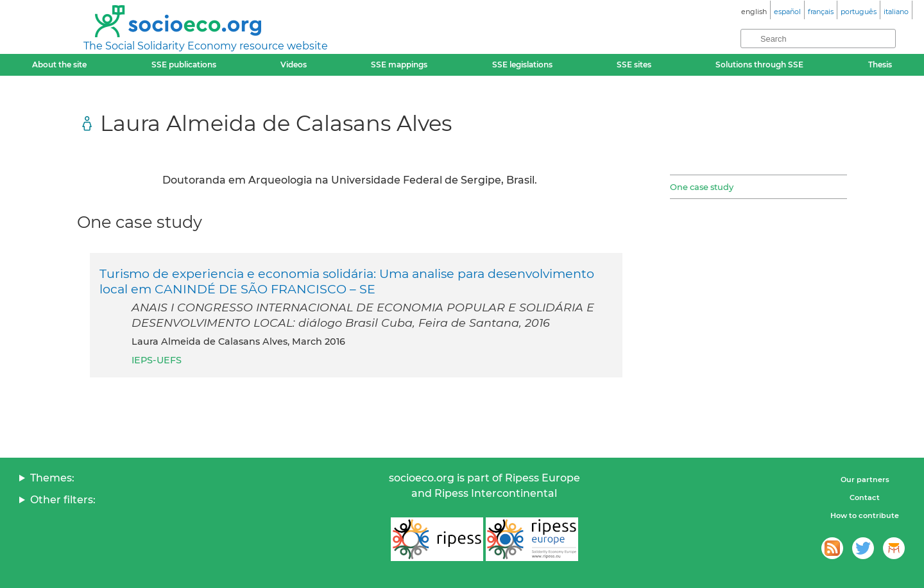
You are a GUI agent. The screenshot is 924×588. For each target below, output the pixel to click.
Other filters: (63, 500)
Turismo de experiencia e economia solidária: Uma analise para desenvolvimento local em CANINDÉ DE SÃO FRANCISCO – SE (347, 281)
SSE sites (634, 65)
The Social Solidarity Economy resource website (206, 46)
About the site (59, 65)
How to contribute (865, 515)
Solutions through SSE (759, 65)
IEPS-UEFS (157, 360)
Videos (294, 65)
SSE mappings (399, 65)
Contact (865, 497)
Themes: (52, 478)
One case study (702, 187)
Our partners (865, 480)
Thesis (880, 65)
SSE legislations (522, 65)
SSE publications (184, 65)
